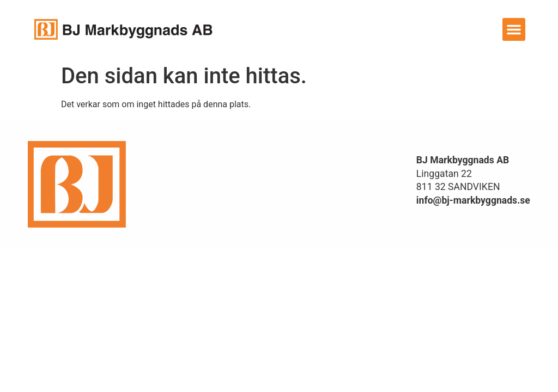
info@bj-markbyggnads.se (473, 200)
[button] (514, 29)
